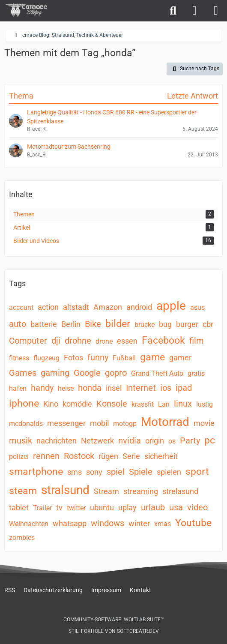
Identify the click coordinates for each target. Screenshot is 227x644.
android (139, 307)
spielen (169, 472)
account (21, 307)
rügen (108, 456)
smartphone (36, 472)
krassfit (143, 404)
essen (127, 341)
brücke (145, 325)
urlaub (153, 507)
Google (87, 373)
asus (197, 307)
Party (190, 440)
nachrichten (57, 441)
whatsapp (70, 523)
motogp (125, 424)
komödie (77, 404)
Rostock (79, 456)
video (197, 507)
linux (183, 404)
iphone (24, 403)
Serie (131, 456)
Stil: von (114, 631)
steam (23, 491)
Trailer (42, 508)
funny (98, 357)
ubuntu (102, 508)
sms (75, 472)
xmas (163, 524)
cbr (208, 324)
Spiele (141, 472)
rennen (46, 456)
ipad (184, 388)
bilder (118, 324)
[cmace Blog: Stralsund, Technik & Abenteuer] (32, 10)
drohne (78, 341)
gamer (180, 358)
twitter (76, 508)
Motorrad (165, 422)
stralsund (65, 490)
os (172, 441)
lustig (205, 404)
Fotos (73, 358)
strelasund (180, 491)
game (152, 357)
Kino (51, 404)
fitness (19, 358)
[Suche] (173, 11)
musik (21, 440)
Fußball (124, 358)
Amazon (108, 307)
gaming (55, 373)
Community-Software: (114, 620)
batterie (44, 324)
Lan (164, 404)
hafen (18, 388)
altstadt (76, 307)
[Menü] (216, 11)
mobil (99, 423)
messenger (66, 423)
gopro (116, 373)
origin (155, 441)
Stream (106, 491)
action (48, 307)
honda (90, 388)
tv (59, 508)
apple (171, 306)
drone (104, 341)
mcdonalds (26, 424)
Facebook (163, 340)
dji (56, 341)
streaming (141, 491)
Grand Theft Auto (157, 373)
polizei (19, 457)
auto (18, 324)
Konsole (112, 404)
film (197, 341)
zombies (22, 538)
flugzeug (46, 358)
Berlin (71, 324)
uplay (127, 508)
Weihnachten (29, 524)
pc (210, 440)
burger (187, 324)
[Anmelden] (194, 11)
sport (197, 472)
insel (114, 388)
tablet (19, 508)
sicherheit (161, 456)
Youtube (193, 523)
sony (94, 472)
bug (165, 324)
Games (23, 373)
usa (176, 507)
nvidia (130, 440)
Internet (141, 388)
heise (66, 388)
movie (204, 423)
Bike (93, 324)
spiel (116, 472)
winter (139, 523)
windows (108, 523)
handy (42, 388)
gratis (196, 373)
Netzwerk (97, 441)
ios (166, 388)
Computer (28, 341)
